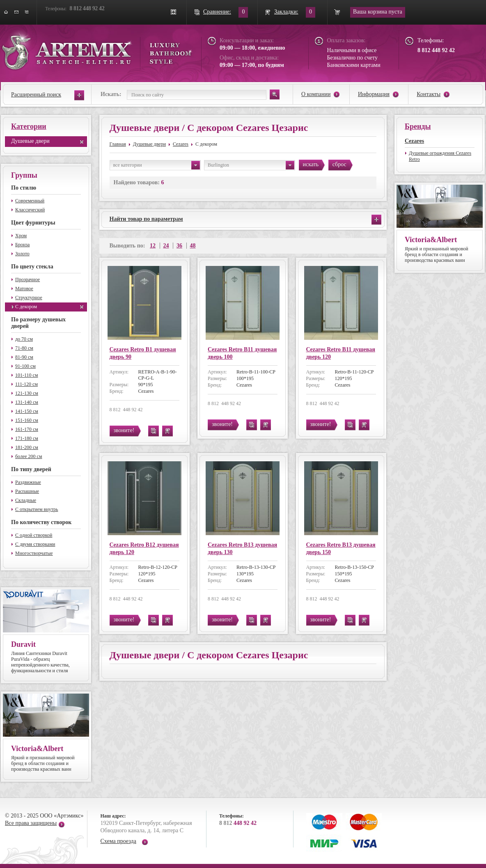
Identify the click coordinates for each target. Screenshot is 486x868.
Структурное (29, 298)
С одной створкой (34, 535)
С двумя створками (35, 544)
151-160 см (27, 420)
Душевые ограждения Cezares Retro (440, 156)
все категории (157, 165)
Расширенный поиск (36, 95)
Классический (30, 210)
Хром (21, 236)
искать (311, 164)
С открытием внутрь (37, 509)
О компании (316, 94)
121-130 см (27, 393)
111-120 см (26, 384)
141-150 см (27, 411)
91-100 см (25, 366)
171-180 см (27, 438)
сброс (339, 164)
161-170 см (27, 429)
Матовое (24, 289)
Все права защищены (31, 823)
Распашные (27, 491)
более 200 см (29, 456)
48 (193, 246)
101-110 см (26, 375)
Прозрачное (28, 279)
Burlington (251, 165)
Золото (22, 254)
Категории (29, 126)
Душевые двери (30, 141)
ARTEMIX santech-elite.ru (97, 50)
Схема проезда (118, 841)
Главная (118, 144)
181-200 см (27, 447)
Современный (30, 201)
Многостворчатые (34, 553)
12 (153, 246)
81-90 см (24, 357)
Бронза (22, 245)
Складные (26, 500)
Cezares (181, 144)
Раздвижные (28, 482)
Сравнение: (217, 12)
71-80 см (24, 348)
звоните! (124, 430)
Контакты (429, 94)
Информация (374, 94)
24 (166, 246)
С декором (26, 307)
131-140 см (27, 402)
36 (179, 246)
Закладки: (286, 12)
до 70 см (24, 339)
